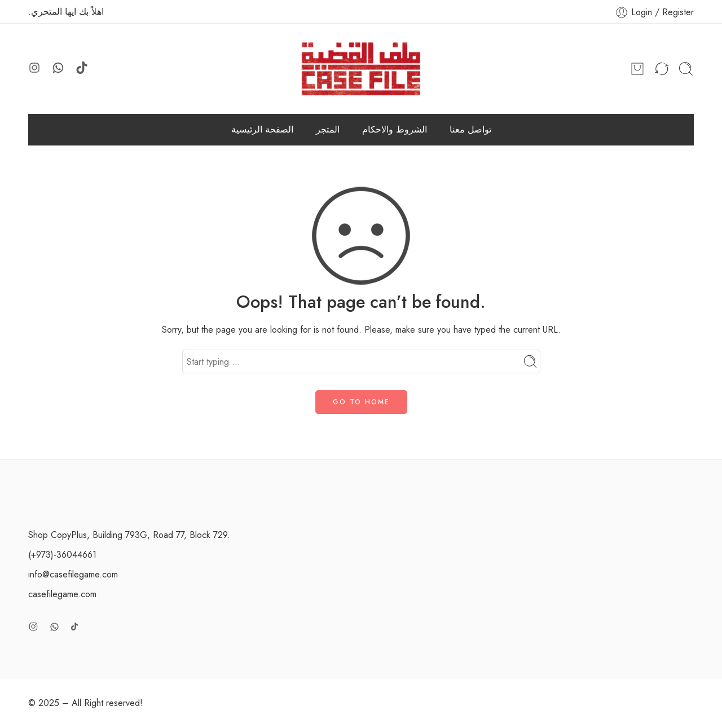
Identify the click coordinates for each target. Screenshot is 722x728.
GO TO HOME (361, 402)
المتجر (328, 129)
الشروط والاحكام (395, 129)
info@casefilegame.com (73, 574)
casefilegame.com (62, 594)
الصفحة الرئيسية (262, 129)
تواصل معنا (470, 129)
